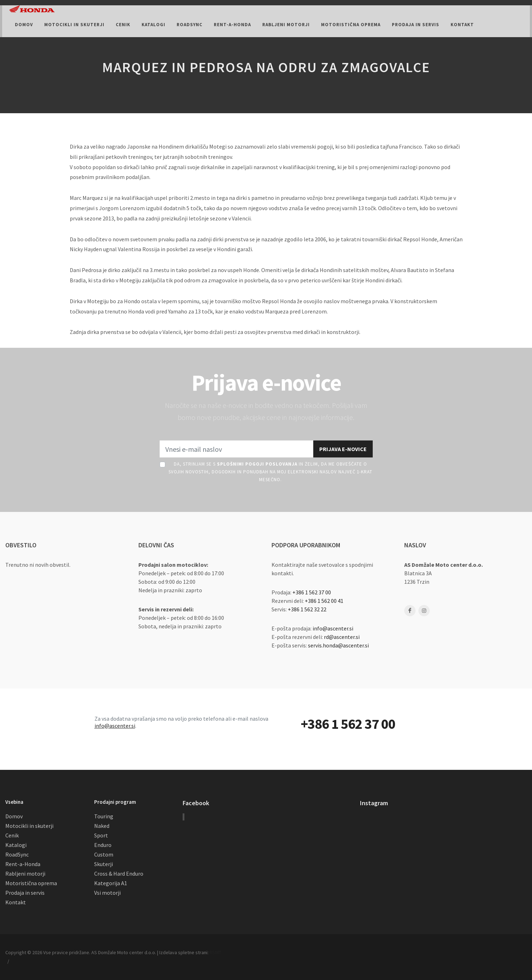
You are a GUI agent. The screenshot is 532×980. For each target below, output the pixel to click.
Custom (104, 854)
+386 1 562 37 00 (312, 592)
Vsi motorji (107, 893)
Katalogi (16, 845)
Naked (102, 826)
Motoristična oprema (31, 883)
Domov (14, 816)
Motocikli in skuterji (29, 826)
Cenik (12, 835)
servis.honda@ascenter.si (338, 645)
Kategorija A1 (111, 883)
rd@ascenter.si (342, 637)
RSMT (215, 952)
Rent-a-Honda (23, 864)
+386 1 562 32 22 (307, 609)
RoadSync (17, 854)
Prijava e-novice (343, 449)
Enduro (103, 845)
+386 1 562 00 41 (324, 601)
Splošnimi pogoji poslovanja (257, 464)
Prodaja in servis (25, 893)
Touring (104, 816)
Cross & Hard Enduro (119, 874)
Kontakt (16, 902)
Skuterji (104, 864)
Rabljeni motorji (25, 874)
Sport (101, 835)
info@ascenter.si (333, 628)
